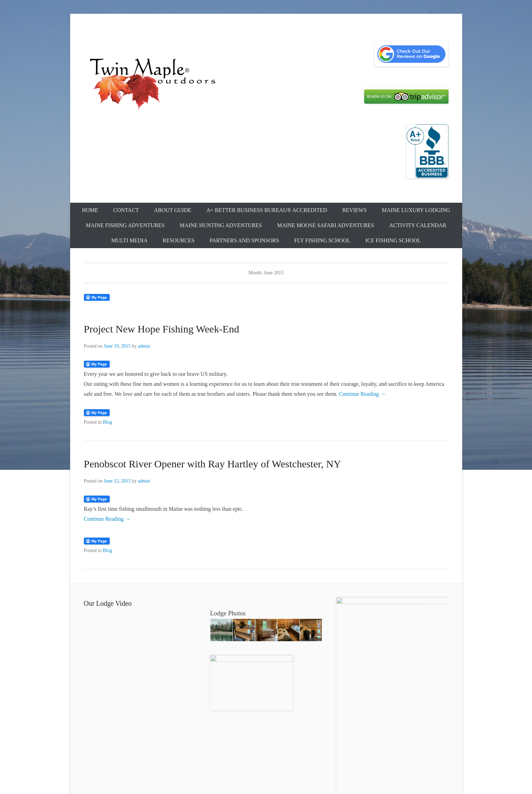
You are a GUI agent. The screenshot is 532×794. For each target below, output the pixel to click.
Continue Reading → (362, 394)
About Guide (173, 210)
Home (90, 210)
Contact (126, 210)
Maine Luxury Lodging (416, 210)
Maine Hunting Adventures (221, 225)
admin (144, 346)
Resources (178, 240)
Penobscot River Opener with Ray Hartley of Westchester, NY (213, 464)
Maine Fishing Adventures (125, 225)
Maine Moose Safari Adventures (326, 225)
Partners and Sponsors (244, 240)
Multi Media (129, 240)
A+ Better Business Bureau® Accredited (267, 210)
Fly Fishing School (322, 240)
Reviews (354, 210)
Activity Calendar (418, 225)
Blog (107, 422)
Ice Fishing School (393, 240)
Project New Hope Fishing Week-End (162, 329)
